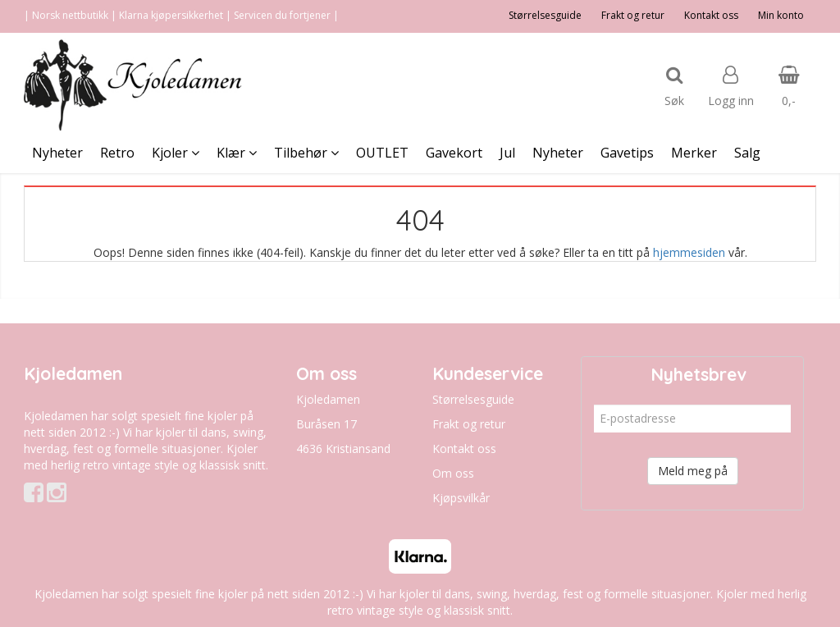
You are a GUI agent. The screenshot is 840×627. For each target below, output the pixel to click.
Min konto (781, 15)
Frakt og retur (633, 15)
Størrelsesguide (545, 15)
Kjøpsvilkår (461, 498)
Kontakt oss (711, 15)
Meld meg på (693, 471)
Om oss (453, 473)
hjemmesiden (689, 252)
